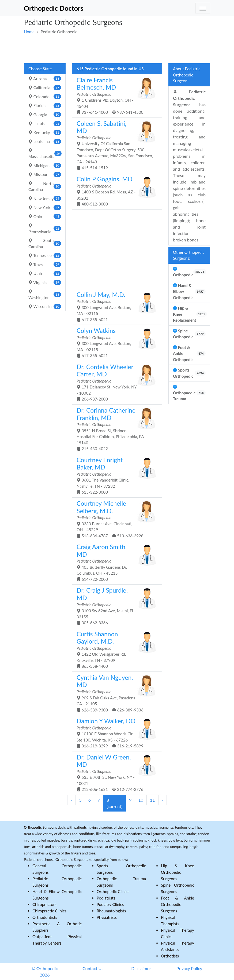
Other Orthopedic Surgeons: (189, 255)
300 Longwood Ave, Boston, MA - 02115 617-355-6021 (115, 306)
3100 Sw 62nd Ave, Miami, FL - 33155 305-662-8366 (115, 606)
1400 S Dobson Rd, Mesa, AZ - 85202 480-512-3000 (115, 191)
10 (141, 800)
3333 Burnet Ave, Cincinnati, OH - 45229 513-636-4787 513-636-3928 (115, 519)
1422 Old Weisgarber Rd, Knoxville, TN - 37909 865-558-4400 (115, 649)
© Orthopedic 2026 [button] (45, 972)
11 (152, 800)
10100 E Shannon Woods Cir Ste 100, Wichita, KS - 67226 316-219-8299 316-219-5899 (115, 733)
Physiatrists (107, 917)
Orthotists (170, 956)
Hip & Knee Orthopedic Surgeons (178, 872)
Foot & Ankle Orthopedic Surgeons (178, 904)
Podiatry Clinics (110, 904)
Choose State (40, 69)
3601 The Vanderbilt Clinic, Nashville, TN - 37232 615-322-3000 (115, 475)
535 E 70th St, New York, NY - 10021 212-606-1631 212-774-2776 (115, 773)
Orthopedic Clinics (113, 891)
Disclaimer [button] (141, 968)
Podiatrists (106, 898)
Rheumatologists (111, 911)
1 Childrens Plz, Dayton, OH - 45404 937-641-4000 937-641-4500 (115, 96)
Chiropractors (44, 904)
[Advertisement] (117, 49)
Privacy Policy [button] (189, 968)
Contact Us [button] (93, 968)
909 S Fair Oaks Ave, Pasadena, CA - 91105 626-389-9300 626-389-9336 (115, 693)
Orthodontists (45, 917)
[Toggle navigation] (203, 8)
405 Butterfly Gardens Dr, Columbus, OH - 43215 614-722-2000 (115, 562)
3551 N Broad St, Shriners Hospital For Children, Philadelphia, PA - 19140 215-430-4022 (115, 429)
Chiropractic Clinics (49, 911)
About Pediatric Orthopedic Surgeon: (187, 75)
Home (29, 32)
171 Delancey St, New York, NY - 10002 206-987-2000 (115, 382)
